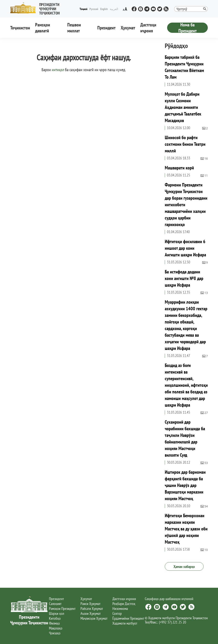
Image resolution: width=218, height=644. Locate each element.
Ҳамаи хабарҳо (184, 567)
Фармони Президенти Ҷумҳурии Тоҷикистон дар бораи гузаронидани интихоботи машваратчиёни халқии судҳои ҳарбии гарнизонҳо (186, 205)
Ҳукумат (128, 28)
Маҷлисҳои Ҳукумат (94, 618)
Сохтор (117, 613)
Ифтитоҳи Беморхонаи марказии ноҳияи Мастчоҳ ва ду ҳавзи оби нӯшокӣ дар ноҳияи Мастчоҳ (186, 529)
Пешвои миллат (74, 28)
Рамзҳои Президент (62, 609)
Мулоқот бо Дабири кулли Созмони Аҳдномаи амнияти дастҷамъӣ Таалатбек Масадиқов (183, 107)
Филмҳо (54, 623)
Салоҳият (55, 604)
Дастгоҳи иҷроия (148, 28)
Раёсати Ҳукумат (92, 609)
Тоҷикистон (20, 28)
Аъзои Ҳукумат (91, 613)
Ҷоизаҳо (55, 633)
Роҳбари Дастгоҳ (124, 604)
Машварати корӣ (179, 168)
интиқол (58, 70)
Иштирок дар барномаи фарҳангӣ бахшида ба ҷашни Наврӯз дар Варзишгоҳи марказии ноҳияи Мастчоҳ (185, 485)
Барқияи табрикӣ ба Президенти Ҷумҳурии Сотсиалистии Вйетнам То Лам (184, 67)
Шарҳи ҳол (57, 613)
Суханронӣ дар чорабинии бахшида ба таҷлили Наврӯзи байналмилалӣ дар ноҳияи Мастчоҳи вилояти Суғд (185, 438)
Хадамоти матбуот (125, 623)
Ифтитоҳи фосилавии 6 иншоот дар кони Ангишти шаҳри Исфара (185, 248)
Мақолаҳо (56, 628)
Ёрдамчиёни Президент (128, 618)
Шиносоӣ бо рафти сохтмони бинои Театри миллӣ (185, 144)
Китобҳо (55, 618)
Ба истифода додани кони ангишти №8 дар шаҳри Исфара (184, 278)
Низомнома (120, 609)
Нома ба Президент (188, 28)
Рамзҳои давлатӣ (43, 28)
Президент (106, 28)
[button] (44, 8)
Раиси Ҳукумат (90, 604)
